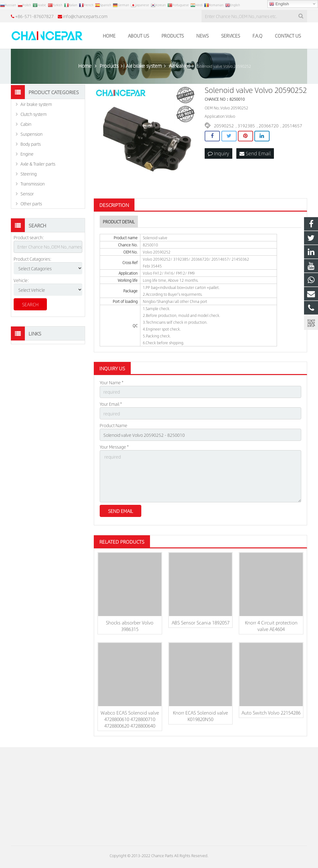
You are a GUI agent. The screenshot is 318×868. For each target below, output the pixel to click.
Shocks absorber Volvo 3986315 (130, 626)
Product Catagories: (33, 259)
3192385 (246, 126)
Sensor (27, 194)
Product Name (114, 425)
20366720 (269, 126)
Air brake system (36, 104)
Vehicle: (21, 280)
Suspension (32, 134)
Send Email (255, 153)
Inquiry (218, 153)
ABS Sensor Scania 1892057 (201, 622)
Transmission (33, 184)
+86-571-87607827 (34, 16)
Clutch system (34, 114)
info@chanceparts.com (85, 16)
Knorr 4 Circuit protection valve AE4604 (271, 626)
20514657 (292, 126)
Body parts (31, 144)
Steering (29, 174)
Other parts (31, 203)
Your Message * (114, 447)
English (279, 4)
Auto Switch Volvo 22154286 (271, 713)
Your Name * (111, 382)
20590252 (224, 126)
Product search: (29, 237)
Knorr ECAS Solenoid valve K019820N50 (200, 716)
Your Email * (111, 404)
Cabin (26, 124)
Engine (27, 154)
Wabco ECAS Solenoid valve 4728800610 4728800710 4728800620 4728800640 (130, 719)
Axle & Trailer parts (38, 164)
